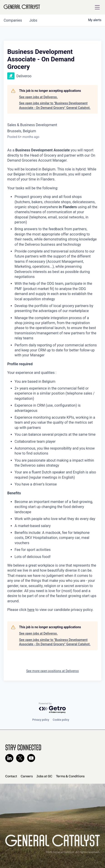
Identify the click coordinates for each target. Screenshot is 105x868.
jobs (33, 20)
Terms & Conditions (70, 776)
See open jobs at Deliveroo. (38, 97)
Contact (11, 776)
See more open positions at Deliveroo (52, 671)
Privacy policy (41, 720)
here (31, 610)
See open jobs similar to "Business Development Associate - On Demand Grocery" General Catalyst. (55, 105)
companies (13, 20)
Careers (27, 776)
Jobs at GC (44, 776)
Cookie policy (61, 720)
